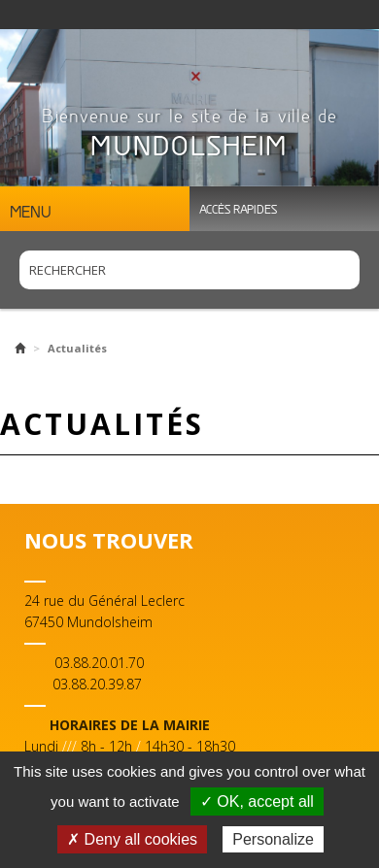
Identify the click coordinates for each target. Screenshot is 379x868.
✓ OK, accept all (257, 801)
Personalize (273, 839)
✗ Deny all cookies (132, 839)
